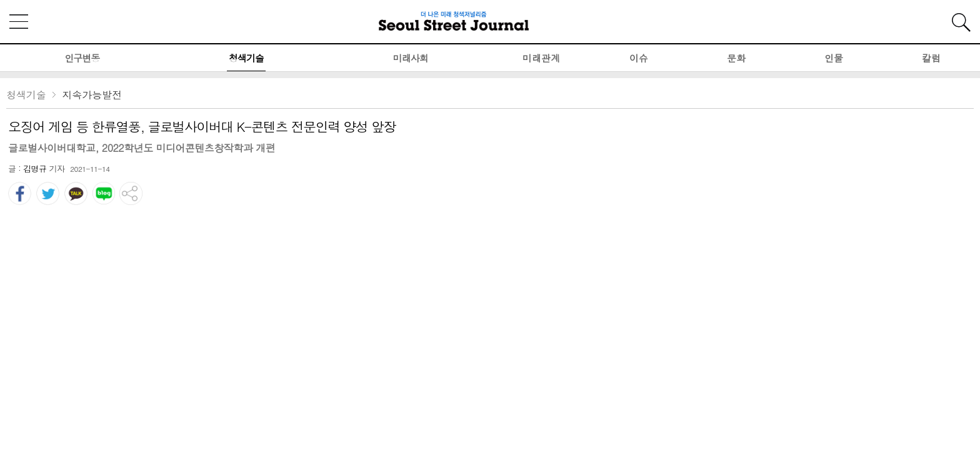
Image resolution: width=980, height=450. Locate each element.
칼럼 (931, 58)
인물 (834, 58)
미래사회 (411, 58)
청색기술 (246, 58)
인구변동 (82, 58)
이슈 (639, 58)
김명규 (35, 168)
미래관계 (541, 58)
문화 (736, 58)
